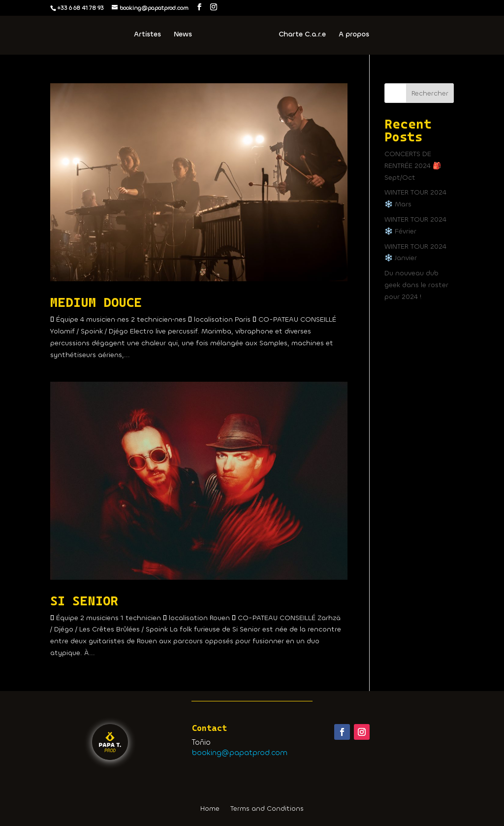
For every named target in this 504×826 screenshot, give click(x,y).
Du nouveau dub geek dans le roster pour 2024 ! (416, 285)
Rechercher (430, 93)
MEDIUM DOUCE (96, 302)
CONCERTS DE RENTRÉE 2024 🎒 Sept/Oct (413, 166)
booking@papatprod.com (240, 753)
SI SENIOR (84, 601)
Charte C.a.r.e (302, 35)
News (183, 35)
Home (210, 809)
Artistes (147, 35)
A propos (354, 35)
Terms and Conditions (267, 809)
